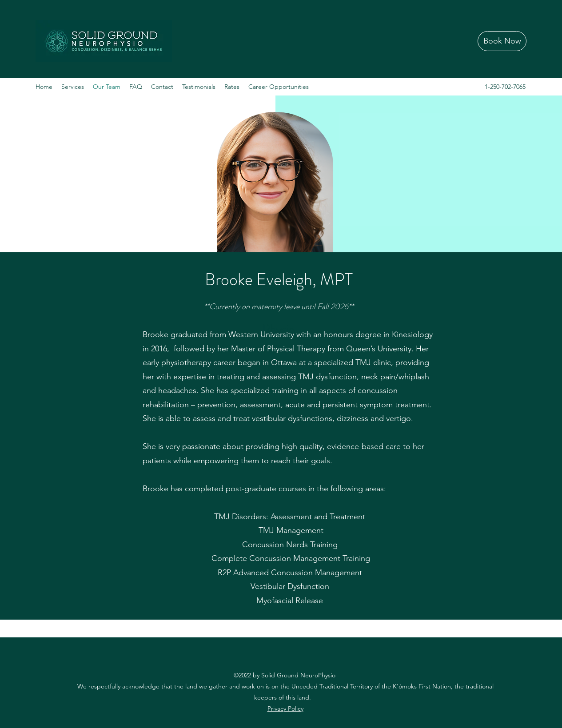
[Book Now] (502, 41)
